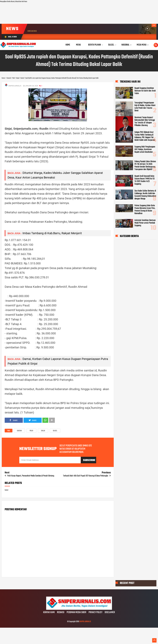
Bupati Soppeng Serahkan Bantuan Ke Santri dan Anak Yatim (145, 91)
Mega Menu (142, 45)
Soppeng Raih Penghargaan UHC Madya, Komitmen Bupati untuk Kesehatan (145, 149)
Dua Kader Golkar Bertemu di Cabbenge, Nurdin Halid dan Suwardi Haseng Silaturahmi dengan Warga (145, 195)
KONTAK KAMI (49, 612)
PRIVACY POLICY (95, 612)
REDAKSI (61, 612)
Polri (31, 431)
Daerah (19, 431)
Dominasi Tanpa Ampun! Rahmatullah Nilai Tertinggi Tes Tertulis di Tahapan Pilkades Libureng (145, 121)
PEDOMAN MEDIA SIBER (76, 612)
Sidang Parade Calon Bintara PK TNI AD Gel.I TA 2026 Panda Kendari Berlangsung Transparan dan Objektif (145, 165)
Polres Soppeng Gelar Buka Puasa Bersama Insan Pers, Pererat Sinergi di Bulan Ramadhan (145, 210)
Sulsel (55, 431)
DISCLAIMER (110, 612)
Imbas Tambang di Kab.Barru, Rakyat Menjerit (52, 233)
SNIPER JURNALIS (85, 622)
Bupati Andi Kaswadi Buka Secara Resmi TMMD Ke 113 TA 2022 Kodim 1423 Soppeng (144, 180)
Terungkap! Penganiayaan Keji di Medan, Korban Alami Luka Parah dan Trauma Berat (145, 107)
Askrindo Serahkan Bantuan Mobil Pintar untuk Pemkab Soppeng (145, 223)
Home (68, 45)
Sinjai (43, 431)
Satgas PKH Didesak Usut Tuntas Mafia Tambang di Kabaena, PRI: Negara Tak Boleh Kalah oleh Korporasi (145, 136)
